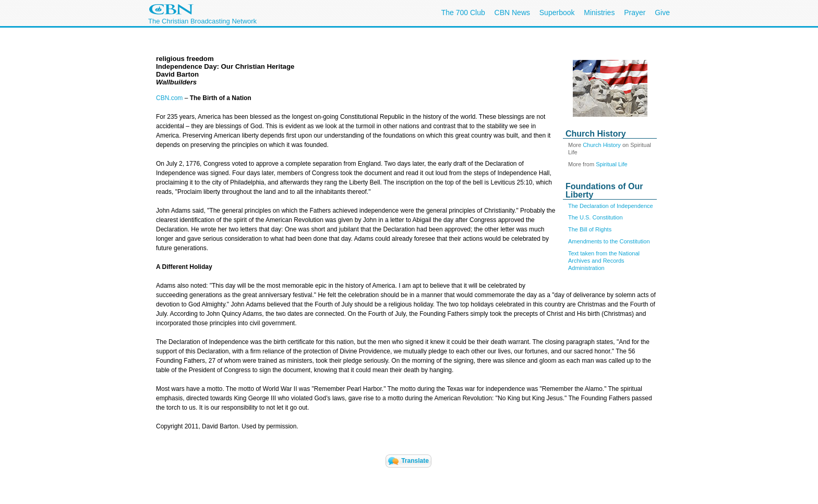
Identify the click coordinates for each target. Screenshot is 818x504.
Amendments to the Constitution (609, 241)
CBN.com (169, 98)
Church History (602, 145)
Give (662, 13)
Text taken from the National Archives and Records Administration (604, 261)
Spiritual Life (612, 164)
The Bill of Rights (590, 229)
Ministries (599, 13)
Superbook (557, 13)
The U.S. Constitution (596, 217)
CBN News (512, 13)
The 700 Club (463, 13)
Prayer (635, 13)
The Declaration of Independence (611, 206)
